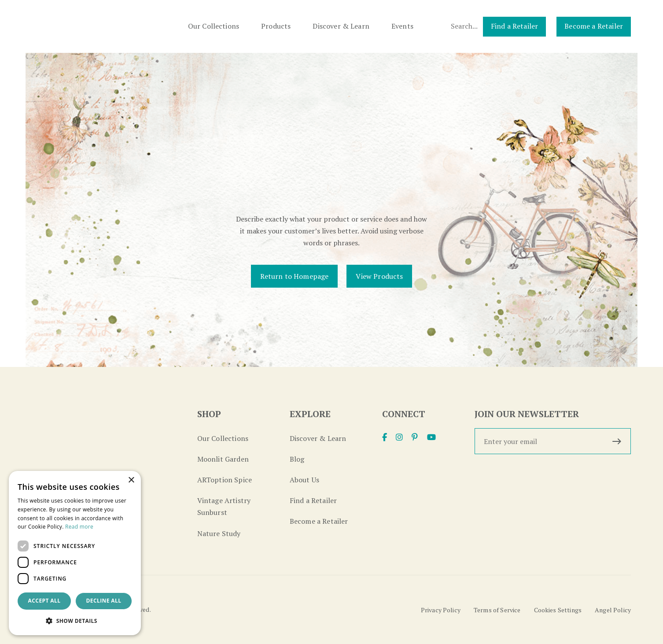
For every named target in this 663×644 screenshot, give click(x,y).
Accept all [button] (44, 601)
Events (402, 26)
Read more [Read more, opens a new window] (79, 527)
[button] (75, 621)
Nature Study (219, 533)
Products (276, 26)
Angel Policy (613, 610)
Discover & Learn (341, 26)
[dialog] (75, 553)
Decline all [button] (104, 601)
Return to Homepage (295, 276)
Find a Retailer (514, 26)
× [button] (131, 480)
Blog (297, 459)
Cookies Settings (558, 610)
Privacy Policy (441, 610)
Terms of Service (497, 610)
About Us (304, 480)
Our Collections (214, 26)
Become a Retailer (594, 26)
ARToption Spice (225, 480)
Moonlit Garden (223, 459)
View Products (379, 276)
